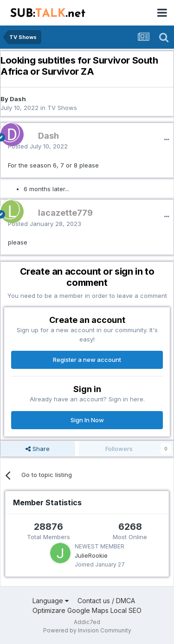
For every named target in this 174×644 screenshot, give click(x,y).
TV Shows (62, 108)
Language (51, 601)
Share (38, 449)
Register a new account (87, 360)
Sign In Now (87, 420)
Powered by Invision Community (87, 630)
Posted (38, 146)
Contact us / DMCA (106, 601)
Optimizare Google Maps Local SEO (87, 610)
